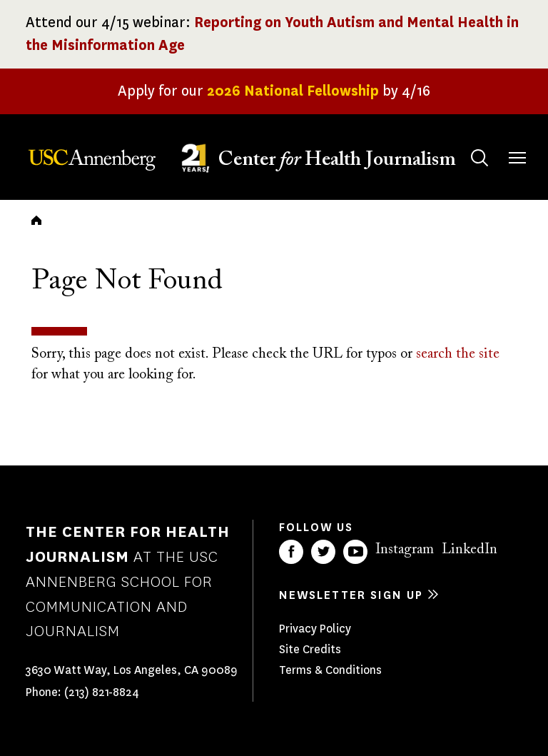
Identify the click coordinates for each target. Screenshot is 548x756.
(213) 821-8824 (102, 692)
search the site (458, 354)
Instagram (405, 550)
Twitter (323, 552)
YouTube (355, 552)
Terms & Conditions (330, 670)
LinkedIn (470, 550)
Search (466, 144)
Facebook (291, 552)
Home (36, 220)
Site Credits (310, 649)
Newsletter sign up (351, 595)
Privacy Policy (315, 629)
